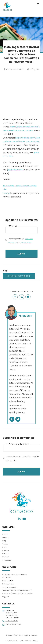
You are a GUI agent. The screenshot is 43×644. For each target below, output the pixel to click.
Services (6, 537)
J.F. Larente (8, 186)
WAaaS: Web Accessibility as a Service (17, 594)
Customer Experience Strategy (15, 574)
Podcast (6, 550)
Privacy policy (11, 641)
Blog (4, 541)
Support (6, 597)
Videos (5, 544)
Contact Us (7, 560)
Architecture (7, 577)
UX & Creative (8, 581)
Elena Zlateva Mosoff (26, 186)
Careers (5, 554)
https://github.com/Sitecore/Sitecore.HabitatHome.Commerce (21, 141)
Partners (6, 557)
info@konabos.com (13, 624)
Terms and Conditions (29, 641)
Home (5, 534)
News (5, 547)
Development (8, 584)
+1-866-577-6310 (12, 621)
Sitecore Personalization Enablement (17, 590)
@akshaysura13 (16, 170)
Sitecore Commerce (19, 276)
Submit (21, 254)
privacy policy (26, 242)
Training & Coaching (10, 587)
